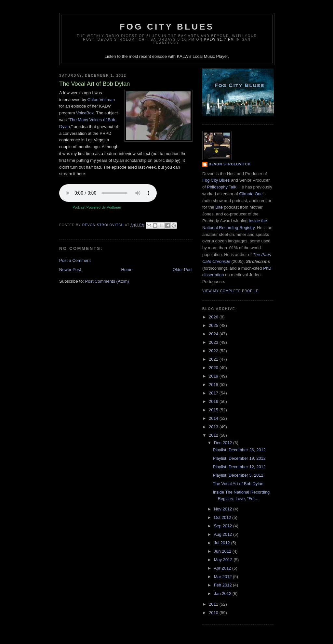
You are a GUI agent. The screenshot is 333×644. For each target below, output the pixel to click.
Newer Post (70, 270)
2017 (214, 393)
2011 (214, 604)
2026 (214, 317)
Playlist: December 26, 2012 (239, 450)
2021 (214, 359)
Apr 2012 (223, 568)
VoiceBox (85, 113)
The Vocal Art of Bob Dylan (238, 484)
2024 (214, 334)
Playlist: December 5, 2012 (238, 475)
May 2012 (224, 560)
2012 (214, 435)
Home (127, 270)
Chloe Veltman (101, 100)
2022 (214, 351)
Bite (219, 207)
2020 (214, 368)
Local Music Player (210, 56)
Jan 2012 (223, 593)
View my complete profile (230, 291)
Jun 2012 (223, 551)
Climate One (251, 194)
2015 (214, 410)
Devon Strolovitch (230, 164)
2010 (214, 613)
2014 (214, 418)
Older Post (183, 270)
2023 (214, 342)
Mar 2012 (224, 577)
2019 (214, 376)
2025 (214, 325)
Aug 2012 (224, 534)
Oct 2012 (223, 517)
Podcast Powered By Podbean (97, 207)
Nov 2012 (224, 509)
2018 (214, 385)
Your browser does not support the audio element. (108, 193)
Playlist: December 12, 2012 (239, 467)
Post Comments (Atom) (107, 281)
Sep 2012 (224, 526)
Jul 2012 (223, 543)
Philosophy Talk (221, 187)
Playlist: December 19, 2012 (239, 458)
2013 (214, 427)
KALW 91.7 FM (219, 39)
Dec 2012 (224, 443)
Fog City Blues (167, 27)
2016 (214, 401)
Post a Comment (75, 260)
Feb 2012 (224, 585)
